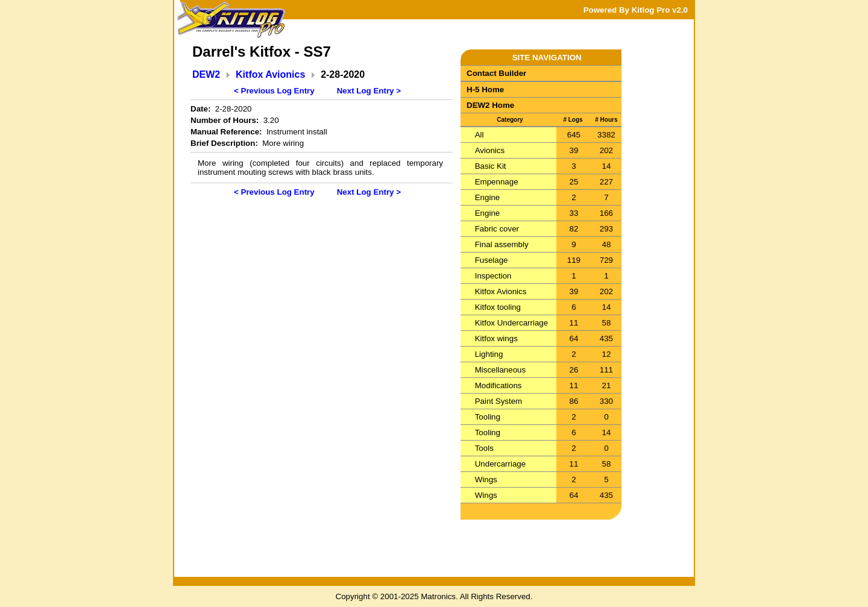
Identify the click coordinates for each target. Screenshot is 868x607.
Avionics (490, 150)
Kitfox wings (496, 338)
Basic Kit (491, 166)
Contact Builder (496, 73)
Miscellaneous (500, 370)
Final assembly (502, 244)
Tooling (488, 417)
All (480, 135)
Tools (484, 448)
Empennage (497, 182)
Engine (488, 197)
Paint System (499, 401)
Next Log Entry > (369, 91)
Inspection (493, 276)
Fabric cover (497, 229)
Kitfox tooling (498, 307)
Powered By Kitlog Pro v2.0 (636, 10)
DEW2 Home (490, 105)
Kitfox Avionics (270, 74)
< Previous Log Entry (274, 91)
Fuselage (492, 260)
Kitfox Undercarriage (512, 323)
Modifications (498, 385)
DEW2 (206, 74)
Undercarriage (500, 464)
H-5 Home (485, 90)
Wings (486, 480)
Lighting (489, 354)
